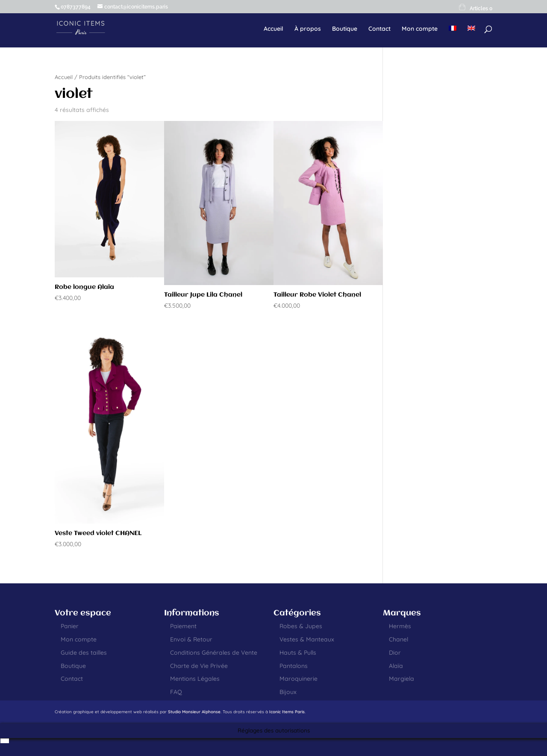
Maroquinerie (298, 679)
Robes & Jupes (301, 626)
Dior (395, 653)
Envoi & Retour (191, 639)
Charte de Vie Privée (199, 666)
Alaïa (396, 666)
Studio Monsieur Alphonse (194, 712)
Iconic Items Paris (287, 712)
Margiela (401, 679)
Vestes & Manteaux (307, 639)
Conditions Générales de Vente (214, 653)
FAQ (176, 692)
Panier (70, 626)
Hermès (400, 626)
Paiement (183, 626)
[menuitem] (453, 35)
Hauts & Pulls (298, 653)
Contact (379, 29)
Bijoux (288, 692)
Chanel (398, 639)
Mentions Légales (195, 679)
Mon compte (420, 29)
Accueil (273, 29)
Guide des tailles (84, 653)
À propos (308, 29)
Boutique (345, 29)
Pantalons (294, 666)
